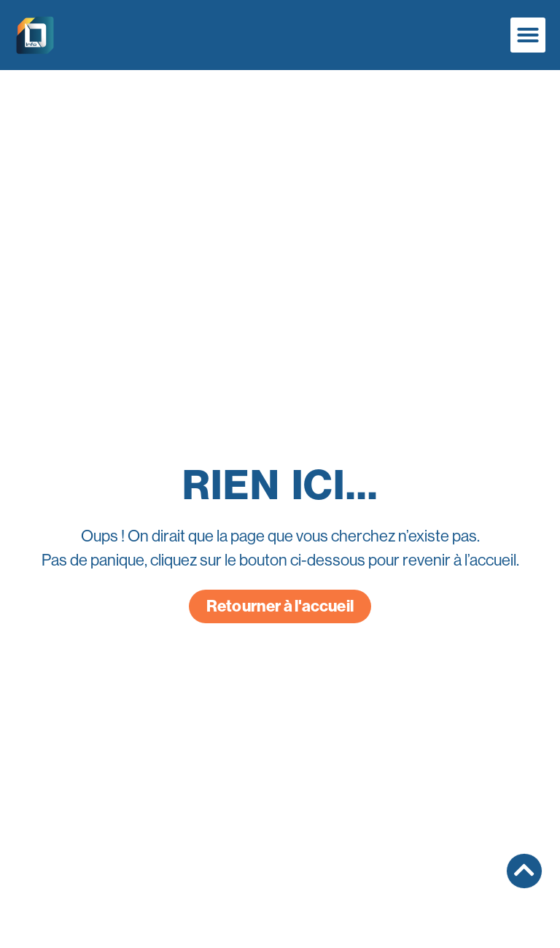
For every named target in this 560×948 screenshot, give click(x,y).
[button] (528, 35)
